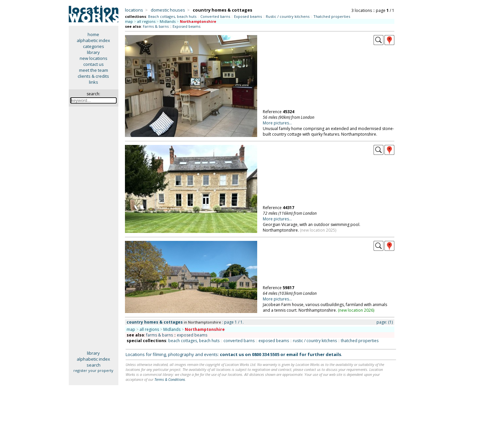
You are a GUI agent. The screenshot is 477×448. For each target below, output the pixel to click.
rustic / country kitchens (315, 341)
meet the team (94, 70)
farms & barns (159, 335)
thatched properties (360, 341)
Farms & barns (156, 26)
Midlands (168, 21)
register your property (93, 370)
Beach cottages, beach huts (172, 16)
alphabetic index (93, 40)
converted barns (239, 341)
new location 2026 (356, 310)
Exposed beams (248, 16)
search (94, 365)
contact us (94, 64)
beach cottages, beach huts (194, 341)
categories (94, 46)
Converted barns (215, 16)
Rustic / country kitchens (288, 16)
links (94, 82)
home (93, 34)
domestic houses (168, 10)
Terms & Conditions (170, 379)
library (93, 52)
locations (134, 10)
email (292, 354)
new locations (94, 58)
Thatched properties (332, 16)
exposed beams (192, 335)
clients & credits (93, 76)
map (129, 21)
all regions (146, 21)
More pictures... (277, 123)
